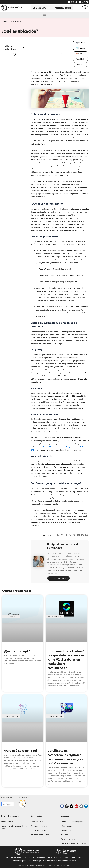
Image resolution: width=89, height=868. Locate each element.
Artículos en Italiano (39, 826)
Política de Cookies (67, 857)
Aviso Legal (10, 857)
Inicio (4, 21)
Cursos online (38, 8)
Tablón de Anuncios (31, 860)
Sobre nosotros (7, 821)
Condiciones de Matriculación (28, 857)
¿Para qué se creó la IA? (21, 750)
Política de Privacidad (50, 857)
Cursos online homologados (72, 821)
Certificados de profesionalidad (73, 843)
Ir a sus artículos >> (59, 578)
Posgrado (64, 835)
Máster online (66, 826)
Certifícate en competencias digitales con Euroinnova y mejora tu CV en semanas (66, 757)
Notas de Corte (37, 821)
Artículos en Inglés (38, 830)
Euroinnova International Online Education (14, 827)
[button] (84, 8)
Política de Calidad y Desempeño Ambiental (58, 860)
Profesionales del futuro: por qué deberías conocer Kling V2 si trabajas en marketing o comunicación (66, 659)
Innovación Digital (14, 21)
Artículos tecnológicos (40, 835)
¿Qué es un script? (17, 651)
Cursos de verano (68, 839)
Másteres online (63, 8)
